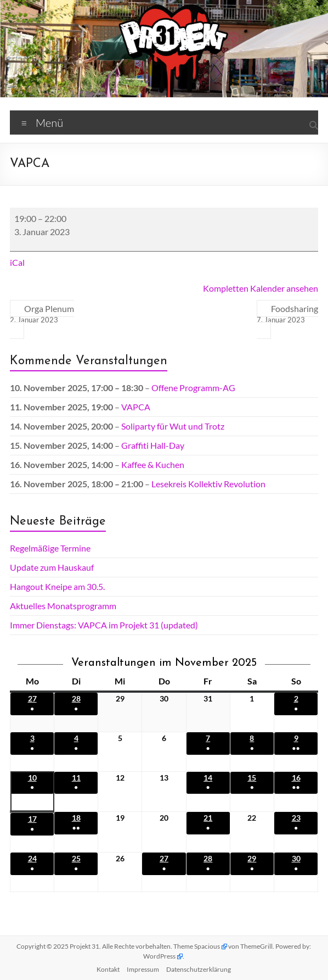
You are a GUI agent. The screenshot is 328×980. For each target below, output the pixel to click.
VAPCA (136, 407)
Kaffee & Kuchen (153, 464)
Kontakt (108, 969)
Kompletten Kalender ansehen (261, 288)
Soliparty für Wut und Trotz (173, 426)
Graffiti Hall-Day (153, 445)
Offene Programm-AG (193, 388)
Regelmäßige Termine (50, 548)
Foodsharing (287, 314)
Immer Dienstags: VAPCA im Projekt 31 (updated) (104, 625)
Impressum (143, 969)
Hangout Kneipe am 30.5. (57, 586)
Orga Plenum (42, 314)
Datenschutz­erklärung (199, 969)
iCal (17, 262)
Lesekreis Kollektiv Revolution (208, 484)
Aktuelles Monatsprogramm (63, 606)
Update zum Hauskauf (52, 567)
